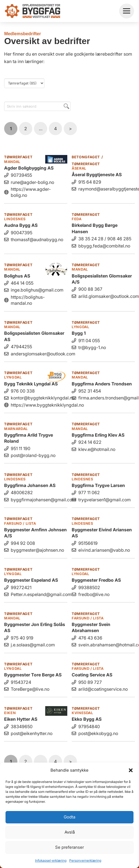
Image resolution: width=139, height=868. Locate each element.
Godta (69, 817)
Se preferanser (69, 847)
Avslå (70, 832)
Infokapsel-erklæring (51, 860)
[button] (131, 770)
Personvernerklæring (85, 860)
